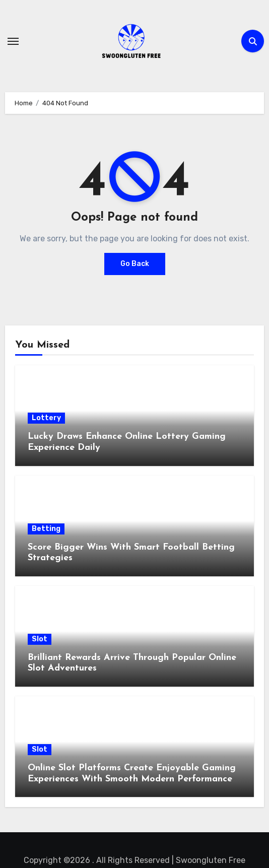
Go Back (135, 264)
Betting (46, 529)
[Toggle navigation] (13, 41)
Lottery (46, 418)
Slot (40, 639)
